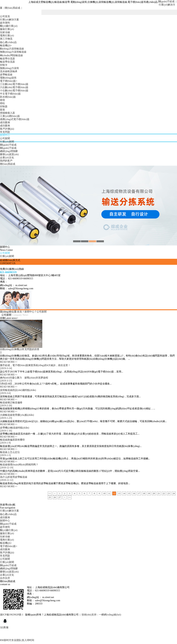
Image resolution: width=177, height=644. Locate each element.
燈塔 (2, 100)
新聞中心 (5, 135)
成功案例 (5, 122)
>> (70, 497)
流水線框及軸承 (9, 71)
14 (124, 493)
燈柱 (2, 103)
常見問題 (5, 132)
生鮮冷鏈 (5, 32)
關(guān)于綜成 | (167, 2)
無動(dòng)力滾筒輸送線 (13, 52)
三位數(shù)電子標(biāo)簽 (14, 84)
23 (169, 493)
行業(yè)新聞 (7, 142)
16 (134, 493)
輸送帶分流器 (7, 59)
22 (164, 493)
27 (60, 497)
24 (174, 493)
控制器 (4, 107)
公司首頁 (5, 16)
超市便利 (5, 23)
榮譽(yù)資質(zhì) (9, 154)
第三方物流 (6, 39)
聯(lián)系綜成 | (13, 8)
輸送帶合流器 (7, 62)
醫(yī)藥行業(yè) (9, 26)
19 (149, 493)
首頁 (19, 312)
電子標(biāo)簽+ (9, 81)
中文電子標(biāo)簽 (10, 94)
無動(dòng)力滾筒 (9, 68)
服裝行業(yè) (7, 29)
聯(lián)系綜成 (8, 164)
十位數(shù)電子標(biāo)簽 (14, 91)
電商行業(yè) (7, 36)
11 (109, 493)
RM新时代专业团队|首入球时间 (17, 640)
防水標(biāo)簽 (8, 97)
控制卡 (4, 65)
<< (50, 493)
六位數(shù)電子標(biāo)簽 (14, 87)
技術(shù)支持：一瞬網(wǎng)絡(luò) (101, 615)
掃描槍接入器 (7, 113)
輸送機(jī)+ (6, 45)
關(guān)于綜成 (8, 145)
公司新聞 (5, 138)
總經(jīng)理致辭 (9, 151)
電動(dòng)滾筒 (8, 78)
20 (154, 493)
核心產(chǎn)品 (8, 42)
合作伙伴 (5, 578)
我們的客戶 (6, 161)
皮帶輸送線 (6, 75)
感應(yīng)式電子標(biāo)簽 (15, 119)
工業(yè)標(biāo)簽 (10, 116)
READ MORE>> (9, 362)
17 (139, 493)
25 (50, 497)
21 (159, 493)
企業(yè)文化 (7, 158)
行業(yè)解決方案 (9, 20)
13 (119, 493)
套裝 (2, 110)
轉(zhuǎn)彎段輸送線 (11, 55)
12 (114, 493)
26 (55, 497)
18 (144, 493)
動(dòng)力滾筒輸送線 (12, 49)
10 (104, 493)
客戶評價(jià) (7, 129)
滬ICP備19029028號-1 (12, 615)
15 (129, 493)
